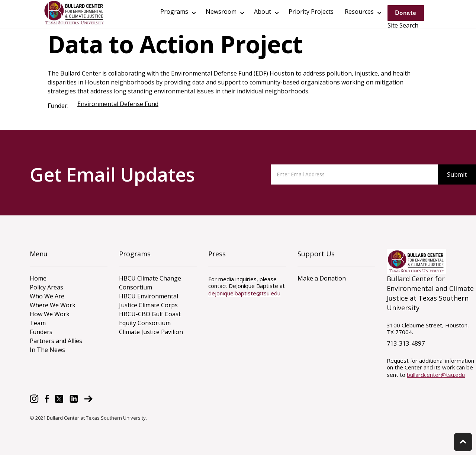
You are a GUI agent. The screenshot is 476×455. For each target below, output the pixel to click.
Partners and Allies (56, 341)
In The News (47, 350)
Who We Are (47, 296)
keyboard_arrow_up (463, 442)
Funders (41, 332)
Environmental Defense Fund (118, 104)
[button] (177, 13)
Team (38, 323)
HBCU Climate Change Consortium (150, 283)
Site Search (403, 25)
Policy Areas (46, 287)
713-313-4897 (406, 343)
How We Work (50, 314)
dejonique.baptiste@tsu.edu (244, 293)
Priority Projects (311, 12)
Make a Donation (322, 278)
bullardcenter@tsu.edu (436, 375)
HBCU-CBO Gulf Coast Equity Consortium (150, 318)
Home (38, 278)
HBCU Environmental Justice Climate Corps (149, 301)
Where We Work (53, 305)
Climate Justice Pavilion (151, 332)
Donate (406, 13)
